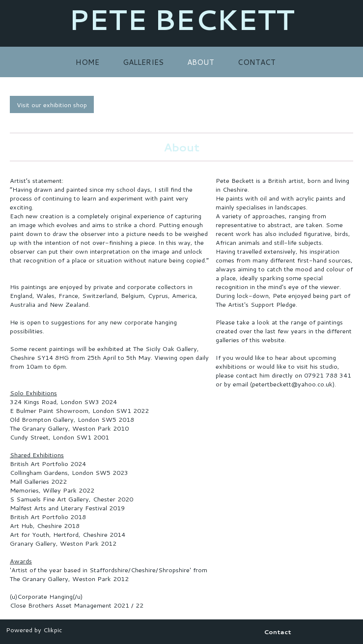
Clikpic (53, 630)
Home (87, 62)
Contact (257, 62)
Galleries (143, 62)
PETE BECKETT (182, 19)
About (201, 62)
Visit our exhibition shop (52, 105)
